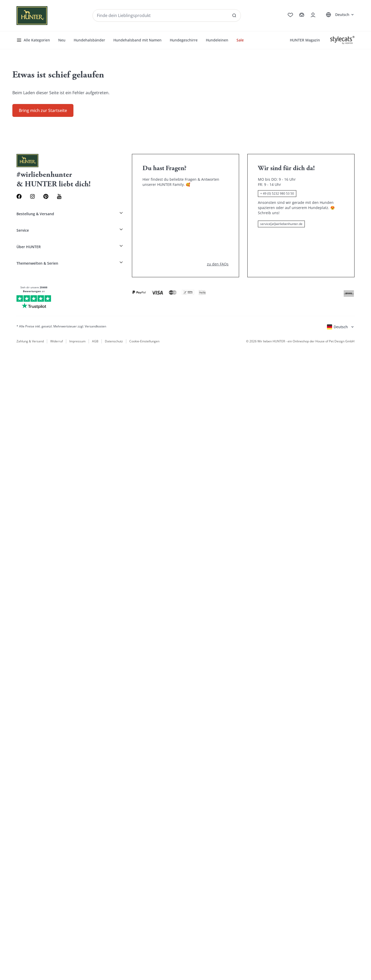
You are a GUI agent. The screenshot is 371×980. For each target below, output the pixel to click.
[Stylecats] (342, 40)
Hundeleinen (217, 40)
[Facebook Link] (19, 196)
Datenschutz (114, 341)
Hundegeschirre (184, 40)
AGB (95, 341)
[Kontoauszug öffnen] (313, 15)
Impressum (77, 341)
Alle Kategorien (33, 40)
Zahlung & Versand (30, 341)
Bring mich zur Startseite (43, 110)
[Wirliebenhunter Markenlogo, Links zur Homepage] (32, 16)
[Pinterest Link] (46, 196)
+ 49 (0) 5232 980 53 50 (277, 193)
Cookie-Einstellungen (144, 341)
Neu (62, 40)
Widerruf (57, 341)
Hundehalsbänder (89, 40)
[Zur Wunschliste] (290, 15)
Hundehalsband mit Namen (137, 40)
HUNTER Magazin (305, 40)
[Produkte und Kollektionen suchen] (167, 15)
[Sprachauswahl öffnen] (339, 15)
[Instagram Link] (32, 196)
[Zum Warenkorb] (302, 15)
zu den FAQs (218, 264)
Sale (240, 40)
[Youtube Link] (59, 196)
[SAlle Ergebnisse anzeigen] (234, 15)
